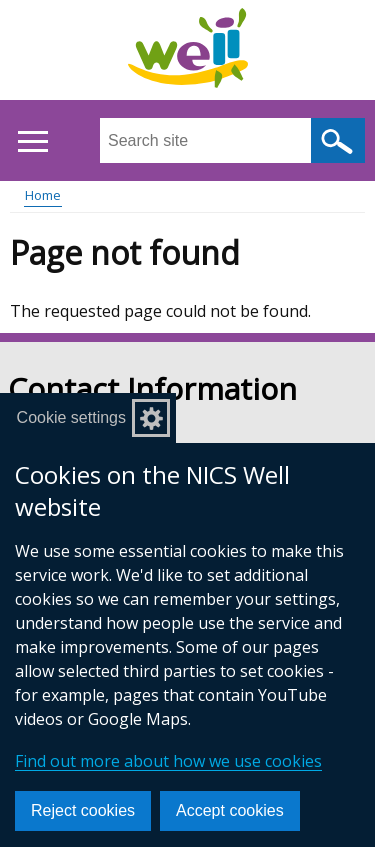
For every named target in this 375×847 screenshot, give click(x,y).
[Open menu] (32, 141)
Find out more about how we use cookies (168, 761)
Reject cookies (83, 810)
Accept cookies (230, 810)
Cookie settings (71, 417)
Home (43, 195)
